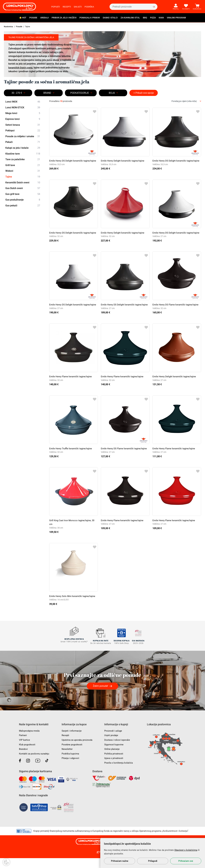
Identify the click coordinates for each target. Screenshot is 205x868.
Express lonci (23, 119)
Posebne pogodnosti (72, 754)
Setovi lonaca (23, 125)
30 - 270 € (17, 93)
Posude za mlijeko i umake (23, 136)
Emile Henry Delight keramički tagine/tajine (124, 161)
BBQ (145, 18)
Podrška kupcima (71, 763)
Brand (47, 93)
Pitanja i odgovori (71, 768)
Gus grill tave (23, 194)
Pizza (153, 18)
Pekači (23, 142)
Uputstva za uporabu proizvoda (78, 750)
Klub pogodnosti (28, 754)
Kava (161, 18)
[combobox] (186, 101)
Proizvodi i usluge (114, 741)
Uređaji (44, 18)
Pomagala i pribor (90, 18)
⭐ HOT (23, 18)
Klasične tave (23, 154)
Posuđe (33, 18)
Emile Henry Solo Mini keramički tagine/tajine (73, 607)
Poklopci (23, 131)
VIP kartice (25, 750)
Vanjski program (176, 18)
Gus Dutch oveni (23, 188)
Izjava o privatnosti (114, 768)
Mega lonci (23, 113)
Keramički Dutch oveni (23, 183)
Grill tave (23, 165)
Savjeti (78, 7)
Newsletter (67, 759)
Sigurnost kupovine (114, 754)
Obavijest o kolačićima (186, 850)
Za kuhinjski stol (130, 18)
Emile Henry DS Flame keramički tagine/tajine (177, 312)
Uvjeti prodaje (111, 745)
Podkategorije (80, 93)
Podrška (89, 7)
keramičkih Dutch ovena (21, 68)
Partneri (23, 745)
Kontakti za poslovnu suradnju (35, 763)
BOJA (112, 93)
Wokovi (23, 171)
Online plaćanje (112, 759)
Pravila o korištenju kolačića (119, 773)
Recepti (67, 7)
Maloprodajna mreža (30, 741)
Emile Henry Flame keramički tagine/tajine (72, 388)
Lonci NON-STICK (23, 108)
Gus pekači (23, 206)
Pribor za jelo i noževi (64, 18)
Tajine (23, 177)
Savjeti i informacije (72, 741)
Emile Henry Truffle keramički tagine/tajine (72, 460)
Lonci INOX (23, 102)
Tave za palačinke (23, 159)
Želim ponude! (100, 696)
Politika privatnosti (114, 763)
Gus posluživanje (23, 200)
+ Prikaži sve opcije (144, 93)
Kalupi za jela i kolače (23, 148)
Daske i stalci (110, 18)
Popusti (56, 7)
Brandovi (24, 759)
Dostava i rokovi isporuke (118, 750)
